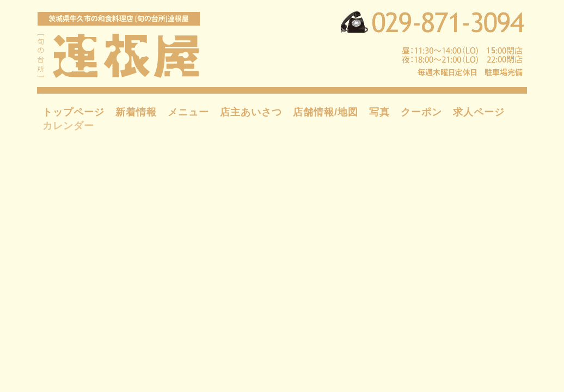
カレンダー (68, 126)
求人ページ (479, 112)
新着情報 (136, 112)
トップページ (73, 112)
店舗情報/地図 (326, 112)
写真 (379, 112)
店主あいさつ (251, 112)
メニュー (188, 112)
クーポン (421, 112)
